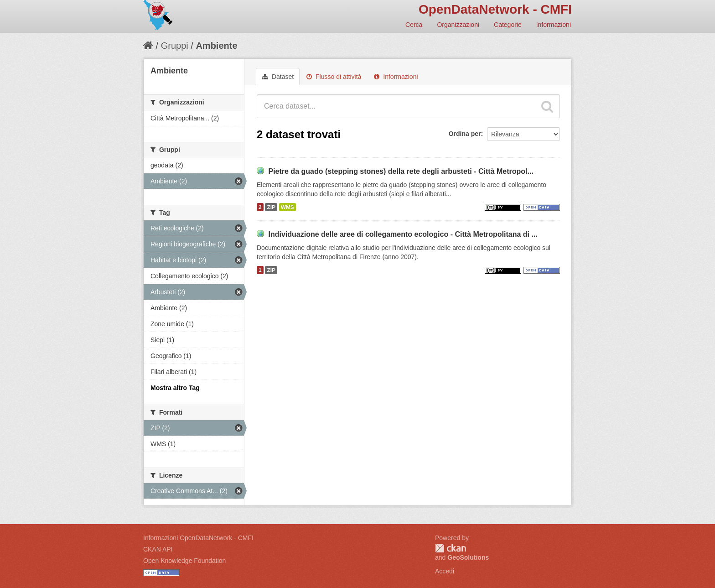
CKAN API (158, 549)
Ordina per (465, 134)
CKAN (451, 548)
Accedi (445, 571)
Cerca (414, 25)
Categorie (508, 25)
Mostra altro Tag (175, 388)
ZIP (271, 207)
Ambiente (216, 46)
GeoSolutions (468, 557)
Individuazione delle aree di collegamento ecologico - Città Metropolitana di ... (403, 234)
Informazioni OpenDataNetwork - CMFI (198, 538)
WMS (288, 207)
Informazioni (554, 25)
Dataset (278, 77)
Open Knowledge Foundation (184, 561)
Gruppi (175, 46)
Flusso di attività (334, 77)
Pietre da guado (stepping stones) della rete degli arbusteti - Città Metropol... (401, 171)
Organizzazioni (458, 25)
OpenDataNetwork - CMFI (495, 9)
